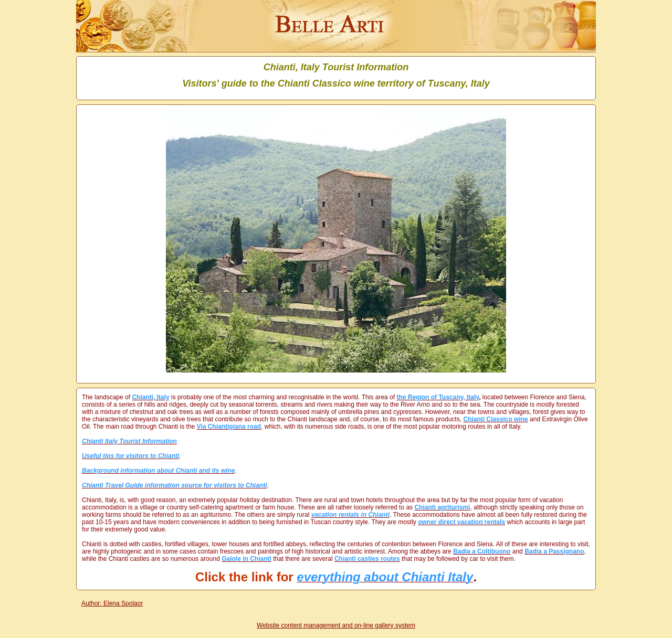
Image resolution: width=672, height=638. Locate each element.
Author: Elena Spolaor (112, 603)
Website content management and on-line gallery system (336, 625)
